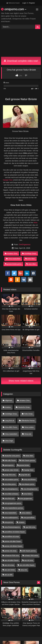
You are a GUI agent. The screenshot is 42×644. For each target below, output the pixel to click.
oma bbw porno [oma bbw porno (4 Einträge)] (10, 484)
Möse (36, 223)
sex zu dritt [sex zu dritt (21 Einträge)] (8, 575)
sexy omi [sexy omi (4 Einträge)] (24, 570)
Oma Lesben (29, 427)
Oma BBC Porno (11, 427)
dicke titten (30, 259)
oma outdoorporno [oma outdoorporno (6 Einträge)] (11, 517)
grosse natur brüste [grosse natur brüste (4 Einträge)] (11, 470)
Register (32, 3)
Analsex (8, 407)
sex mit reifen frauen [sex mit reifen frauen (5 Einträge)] (27, 565)
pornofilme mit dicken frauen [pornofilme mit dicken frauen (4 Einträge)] (15, 532)
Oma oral (28, 434)
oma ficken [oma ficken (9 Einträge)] (28, 494)
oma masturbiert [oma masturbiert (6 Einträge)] (10, 513)
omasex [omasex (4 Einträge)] (22, 522)
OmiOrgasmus (25, 245)
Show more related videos (21, 381)
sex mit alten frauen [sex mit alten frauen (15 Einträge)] (12, 560)
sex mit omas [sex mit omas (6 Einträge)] (9, 565)
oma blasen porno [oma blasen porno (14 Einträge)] (28, 484)
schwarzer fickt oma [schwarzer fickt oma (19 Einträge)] (12, 556)
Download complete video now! (21, 61)
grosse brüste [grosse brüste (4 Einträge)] (24, 465)
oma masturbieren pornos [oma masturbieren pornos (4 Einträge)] (14, 508)
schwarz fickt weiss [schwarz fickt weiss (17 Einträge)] (31, 556)
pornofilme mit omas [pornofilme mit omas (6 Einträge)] (12, 536)
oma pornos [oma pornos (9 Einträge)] (9, 522)
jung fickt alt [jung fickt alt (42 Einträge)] (25, 475)
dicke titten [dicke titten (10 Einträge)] (29, 456)
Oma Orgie (9, 441)
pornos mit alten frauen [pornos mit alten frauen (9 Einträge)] (13, 541)
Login (24, 3)
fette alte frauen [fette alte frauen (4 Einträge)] (10, 460)
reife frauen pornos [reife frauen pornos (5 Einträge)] (29, 551)
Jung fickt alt (10, 421)
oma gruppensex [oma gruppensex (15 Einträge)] (26, 498)
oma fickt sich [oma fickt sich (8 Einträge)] (9, 498)
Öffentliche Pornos (28, 421)
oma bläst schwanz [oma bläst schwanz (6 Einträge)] (11, 494)
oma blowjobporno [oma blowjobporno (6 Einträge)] (11, 489)
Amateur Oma (11, 253)
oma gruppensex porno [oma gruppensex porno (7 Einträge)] (13, 503)
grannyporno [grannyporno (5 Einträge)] (9, 465)
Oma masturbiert (13, 259)
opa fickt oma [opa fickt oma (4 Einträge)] (30, 527)
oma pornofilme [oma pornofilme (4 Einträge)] (29, 517)
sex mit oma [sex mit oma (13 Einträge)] (29, 560)
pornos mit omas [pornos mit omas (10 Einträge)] (10, 551)
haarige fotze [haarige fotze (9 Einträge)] (29, 470)
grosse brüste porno (13, 264)
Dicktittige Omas (29, 253)
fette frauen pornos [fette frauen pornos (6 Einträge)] (28, 460)
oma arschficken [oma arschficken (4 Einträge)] (30, 479)
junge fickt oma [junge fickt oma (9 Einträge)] (10, 475)
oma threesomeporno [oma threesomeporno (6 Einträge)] (12, 527)
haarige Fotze (8, 180)
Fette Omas (28, 414)
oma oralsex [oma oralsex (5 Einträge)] (26, 513)
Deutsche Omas (24, 407)
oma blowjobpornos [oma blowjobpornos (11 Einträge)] (30, 489)
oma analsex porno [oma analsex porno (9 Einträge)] (11, 479)
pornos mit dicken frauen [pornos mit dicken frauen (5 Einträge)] (13, 546)
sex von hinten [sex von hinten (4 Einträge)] (10, 570)
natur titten (31, 264)
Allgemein (9, 400)
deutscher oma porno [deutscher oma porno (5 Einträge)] (12, 456)
